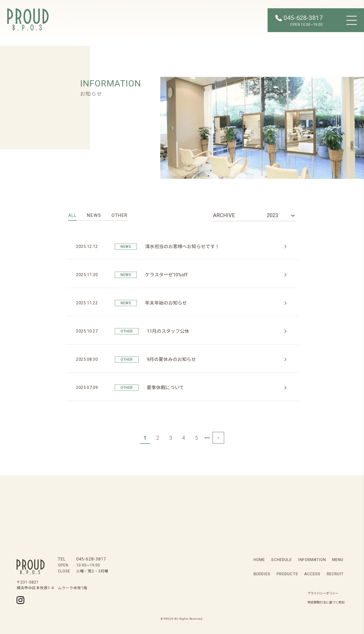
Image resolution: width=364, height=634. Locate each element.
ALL (72, 215)
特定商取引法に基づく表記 (326, 602)
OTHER (120, 215)
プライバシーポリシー (323, 593)
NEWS (94, 215)
